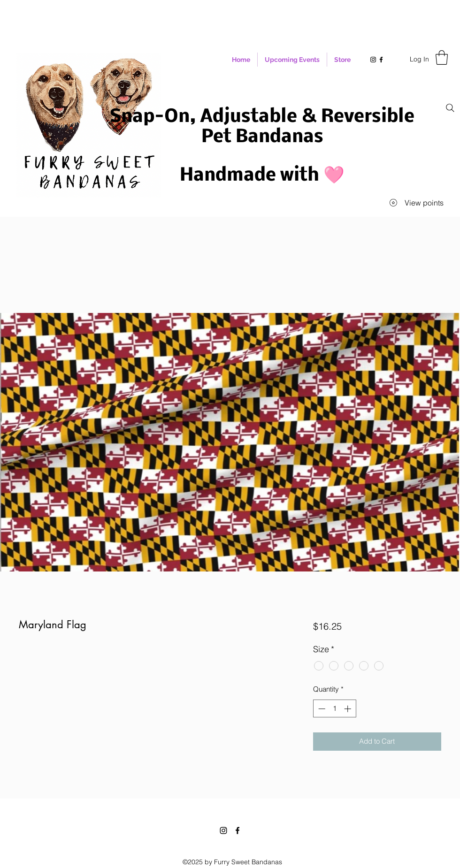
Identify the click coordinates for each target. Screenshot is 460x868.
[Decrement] (321, 709)
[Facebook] (238, 830)
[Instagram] (223, 830)
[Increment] (349, 709)
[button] (442, 57)
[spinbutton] (334, 709)
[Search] (450, 108)
